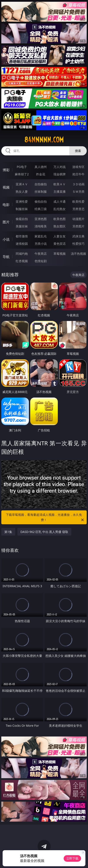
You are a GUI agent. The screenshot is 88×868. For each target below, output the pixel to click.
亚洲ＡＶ (22, 184)
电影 (6, 205)
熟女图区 (60, 226)
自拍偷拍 (41, 184)
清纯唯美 (41, 226)
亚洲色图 (41, 219)
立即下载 (72, 858)
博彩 (6, 170)
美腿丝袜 (22, 226)
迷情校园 (22, 244)
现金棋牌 (60, 174)
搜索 (78, 151)
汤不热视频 (78, 254)
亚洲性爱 (22, 201)
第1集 (8, 532)
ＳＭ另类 (78, 192)
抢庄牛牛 (78, 174)
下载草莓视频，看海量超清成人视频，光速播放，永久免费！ (45, 518)
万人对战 (60, 167)
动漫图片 (78, 219)
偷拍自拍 (41, 201)
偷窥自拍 (22, 219)
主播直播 (60, 192)
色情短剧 (41, 261)
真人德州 (41, 167)
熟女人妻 (22, 192)
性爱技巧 (78, 244)
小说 (6, 239)
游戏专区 (78, 167)
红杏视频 (22, 261)
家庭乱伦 (41, 236)
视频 (6, 187)
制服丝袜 (22, 209)
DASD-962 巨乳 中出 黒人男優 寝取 (44, 532)
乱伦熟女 (60, 209)
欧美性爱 (78, 201)
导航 (6, 257)
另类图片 (78, 226)
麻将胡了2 (22, 174)
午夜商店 (41, 254)
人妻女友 (60, 236)
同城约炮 (22, 254)
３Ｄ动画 (78, 184)
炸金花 (41, 174)
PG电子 (22, 167)
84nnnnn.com (44, 140)
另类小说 (41, 244)
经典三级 (41, 209)
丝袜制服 (41, 192)
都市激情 (22, 236)
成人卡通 (60, 201)
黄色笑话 (60, 244)
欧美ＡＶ (60, 184)
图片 (6, 222)
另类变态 (78, 209)
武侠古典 (78, 236)
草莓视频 (60, 254)
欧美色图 (60, 219)
